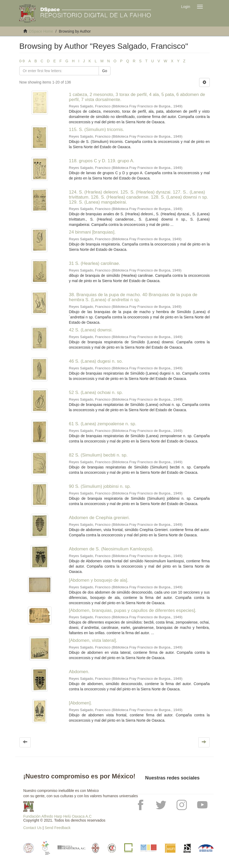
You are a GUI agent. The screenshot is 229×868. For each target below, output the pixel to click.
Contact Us (32, 828)
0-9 (22, 61)
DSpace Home (41, 31)
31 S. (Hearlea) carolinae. (95, 263)
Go (105, 71)
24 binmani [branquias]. (92, 232)
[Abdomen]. (81, 703)
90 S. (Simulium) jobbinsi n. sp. (100, 486)
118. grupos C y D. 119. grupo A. (102, 161)
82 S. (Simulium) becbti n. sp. (98, 455)
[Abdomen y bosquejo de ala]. (99, 580)
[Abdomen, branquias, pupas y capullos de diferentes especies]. (133, 610)
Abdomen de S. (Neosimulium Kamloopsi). (111, 549)
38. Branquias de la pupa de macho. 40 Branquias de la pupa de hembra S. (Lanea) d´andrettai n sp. (133, 297)
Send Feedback (58, 828)
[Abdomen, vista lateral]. (93, 640)
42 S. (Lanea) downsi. (91, 330)
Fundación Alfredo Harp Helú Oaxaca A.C (57, 816)
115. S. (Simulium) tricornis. (97, 130)
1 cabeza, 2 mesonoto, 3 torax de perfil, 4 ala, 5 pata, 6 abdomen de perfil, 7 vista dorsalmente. (137, 97)
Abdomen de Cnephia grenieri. (100, 518)
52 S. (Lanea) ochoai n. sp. (96, 393)
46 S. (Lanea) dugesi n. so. (96, 361)
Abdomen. (79, 672)
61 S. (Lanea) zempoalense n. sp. (103, 424)
